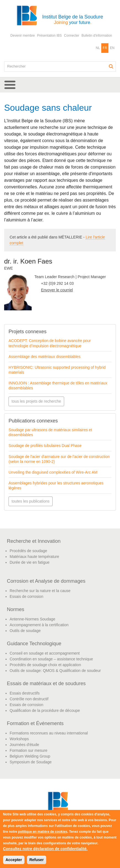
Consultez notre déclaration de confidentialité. (45, 849)
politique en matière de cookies (43, 832)
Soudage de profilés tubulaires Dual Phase (45, 446)
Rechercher (111, 66)
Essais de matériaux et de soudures (46, 683)
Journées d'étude (24, 745)
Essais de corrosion (26, 596)
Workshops (19, 739)
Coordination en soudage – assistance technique (51, 659)
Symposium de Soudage (31, 762)
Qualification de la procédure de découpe (45, 710)
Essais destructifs (25, 693)
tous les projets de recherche (36, 401)
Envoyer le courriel (57, 290)
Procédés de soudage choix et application (45, 665)
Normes (16, 609)
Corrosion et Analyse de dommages (46, 581)
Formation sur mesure (28, 750)
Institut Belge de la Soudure (73, 19)
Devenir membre (23, 36)
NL (98, 48)
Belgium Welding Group (30, 756)
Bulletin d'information (97, 36)
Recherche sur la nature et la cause (40, 591)
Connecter (72, 36)
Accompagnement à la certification (39, 625)
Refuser (37, 860)
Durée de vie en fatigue (30, 562)
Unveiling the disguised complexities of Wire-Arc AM (53, 472)
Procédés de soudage (28, 551)
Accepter (14, 860)
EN (112, 48)
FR (105, 48)
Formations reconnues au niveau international (49, 733)
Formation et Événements (35, 723)
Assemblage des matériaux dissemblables (44, 357)
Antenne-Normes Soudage (32, 619)
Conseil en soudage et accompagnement (45, 653)
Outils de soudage (25, 631)
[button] (60, 85)
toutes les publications (31, 501)
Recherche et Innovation (34, 541)
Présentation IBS (50, 36)
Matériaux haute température (34, 557)
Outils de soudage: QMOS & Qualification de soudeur (55, 671)
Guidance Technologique (34, 644)
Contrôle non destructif (29, 699)
